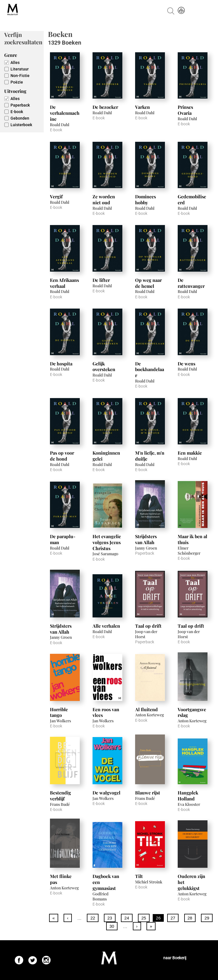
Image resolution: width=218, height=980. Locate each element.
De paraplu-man (63, 539)
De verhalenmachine (65, 113)
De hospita (61, 364)
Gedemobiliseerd (192, 199)
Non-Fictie (20, 76)
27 (173, 918)
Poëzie (17, 82)
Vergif (56, 196)
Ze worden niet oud (104, 199)
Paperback (20, 105)
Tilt (139, 876)
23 (110, 918)
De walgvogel (106, 793)
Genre (11, 55)
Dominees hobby (145, 199)
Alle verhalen (106, 626)
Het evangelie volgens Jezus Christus (107, 542)
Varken (142, 107)
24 (127, 918)
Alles (15, 63)
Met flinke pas (61, 879)
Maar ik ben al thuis (192, 539)
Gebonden (20, 118)
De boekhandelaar (150, 370)
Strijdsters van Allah (146, 539)
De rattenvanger (191, 283)
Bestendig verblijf (60, 796)
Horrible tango (59, 712)
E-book (17, 112)
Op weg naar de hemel (148, 283)
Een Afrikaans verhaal (64, 283)
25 (144, 918)
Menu (208, 11)
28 (190, 918)
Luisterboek (21, 125)
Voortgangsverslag (192, 712)
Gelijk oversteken (104, 367)
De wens (186, 364)
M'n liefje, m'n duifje (150, 456)
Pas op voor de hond (62, 456)
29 (207, 918)
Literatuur (20, 69)
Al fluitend (146, 709)
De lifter (101, 280)
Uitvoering (15, 91)
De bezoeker (105, 107)
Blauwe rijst (148, 793)
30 (112, 926)
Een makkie (190, 453)
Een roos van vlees (106, 712)
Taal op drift (148, 626)
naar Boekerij (175, 958)
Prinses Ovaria (185, 110)
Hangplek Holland (188, 796)
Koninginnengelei (106, 456)
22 (93, 918)
